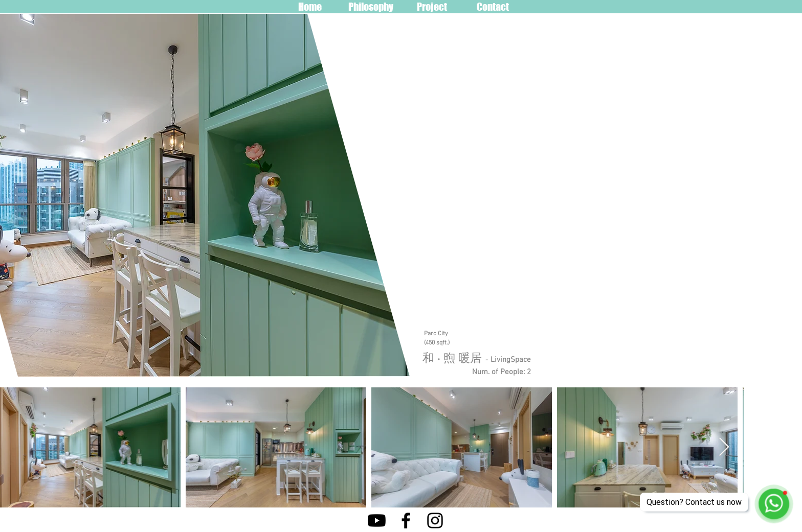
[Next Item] (724, 447)
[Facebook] (406, 521)
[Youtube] (377, 521)
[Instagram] (435, 521)
